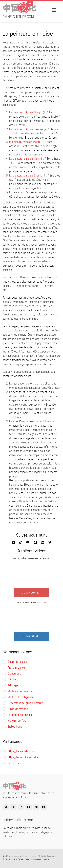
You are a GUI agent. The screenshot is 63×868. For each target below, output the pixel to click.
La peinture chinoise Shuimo (26, 176)
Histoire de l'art (17, 721)
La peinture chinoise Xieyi (24, 159)
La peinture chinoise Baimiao (26, 129)
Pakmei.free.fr (16, 763)
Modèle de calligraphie (21, 697)
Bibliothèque (15, 727)
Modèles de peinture (20, 691)
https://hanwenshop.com (22, 751)
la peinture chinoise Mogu (24, 142)
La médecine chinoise (20, 715)
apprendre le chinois (14, 797)
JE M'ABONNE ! (32, 593)
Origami (12, 679)
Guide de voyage (18, 709)
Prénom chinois (17, 668)
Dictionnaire (14, 674)
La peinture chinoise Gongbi (26, 112)
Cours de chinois (18, 662)
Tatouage (13, 685)
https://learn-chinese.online (23, 757)
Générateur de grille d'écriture (25, 703)
